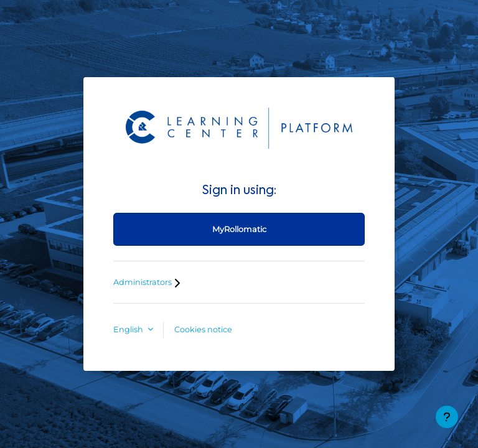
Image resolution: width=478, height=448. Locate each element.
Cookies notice (203, 329)
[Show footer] (447, 417)
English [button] (129, 329)
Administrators (148, 282)
